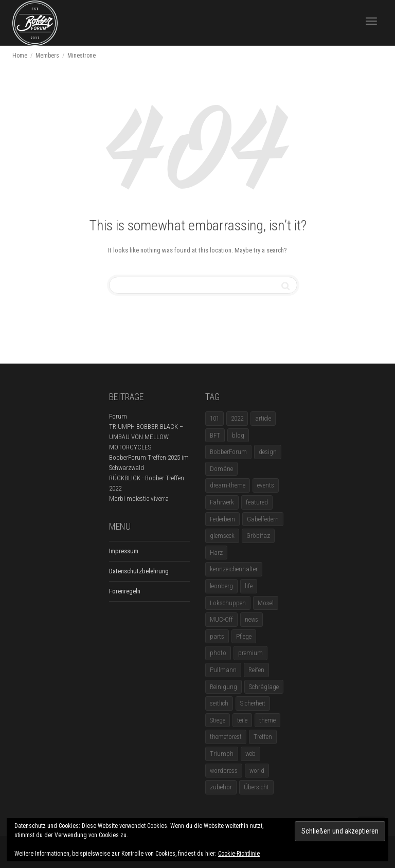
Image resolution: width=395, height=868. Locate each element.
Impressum (124, 551)
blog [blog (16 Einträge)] (238, 435)
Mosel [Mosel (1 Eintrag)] (266, 603)
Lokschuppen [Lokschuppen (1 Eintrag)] (228, 603)
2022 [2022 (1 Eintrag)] (237, 418)
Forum (118, 416)
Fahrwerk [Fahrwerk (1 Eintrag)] (222, 502)
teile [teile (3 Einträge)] (242, 720)
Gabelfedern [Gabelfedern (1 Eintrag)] (263, 519)
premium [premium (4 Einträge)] (250, 653)
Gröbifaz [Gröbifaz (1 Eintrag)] (258, 536)
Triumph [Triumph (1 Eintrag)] (222, 754)
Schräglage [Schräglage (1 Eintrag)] (264, 687)
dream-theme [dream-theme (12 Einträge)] (228, 485)
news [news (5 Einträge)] (252, 619)
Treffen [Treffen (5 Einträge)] (263, 737)
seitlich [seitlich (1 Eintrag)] (219, 703)
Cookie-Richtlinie (239, 854)
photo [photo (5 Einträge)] (218, 653)
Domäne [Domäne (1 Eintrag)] (221, 469)
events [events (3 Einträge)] (266, 485)
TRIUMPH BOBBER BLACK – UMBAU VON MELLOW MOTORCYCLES (146, 437)
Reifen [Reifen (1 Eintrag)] (256, 670)
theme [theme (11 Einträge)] (267, 720)
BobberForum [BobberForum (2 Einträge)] (228, 452)
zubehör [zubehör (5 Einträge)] (221, 787)
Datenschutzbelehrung (139, 571)
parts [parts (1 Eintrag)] (217, 636)
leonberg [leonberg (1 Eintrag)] (221, 586)
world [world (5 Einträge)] (257, 771)
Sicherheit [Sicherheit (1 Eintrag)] (253, 703)
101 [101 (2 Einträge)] (214, 418)
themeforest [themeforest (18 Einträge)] (226, 737)
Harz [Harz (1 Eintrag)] (216, 553)
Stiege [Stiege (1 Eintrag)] (218, 720)
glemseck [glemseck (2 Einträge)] (222, 536)
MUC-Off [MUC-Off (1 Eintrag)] (221, 619)
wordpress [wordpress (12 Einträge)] (224, 771)
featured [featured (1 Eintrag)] (257, 502)
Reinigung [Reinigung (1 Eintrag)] (223, 687)
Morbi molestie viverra (139, 499)
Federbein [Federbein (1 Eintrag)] (222, 519)
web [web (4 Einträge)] (250, 754)
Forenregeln (125, 591)
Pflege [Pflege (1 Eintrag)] (244, 636)
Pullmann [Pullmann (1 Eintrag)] (223, 670)
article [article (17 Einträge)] (263, 418)
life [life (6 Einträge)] (249, 586)
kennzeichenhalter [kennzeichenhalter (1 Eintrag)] (234, 569)
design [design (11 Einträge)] (268, 452)
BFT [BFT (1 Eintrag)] (215, 435)
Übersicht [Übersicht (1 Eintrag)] (256, 787)
